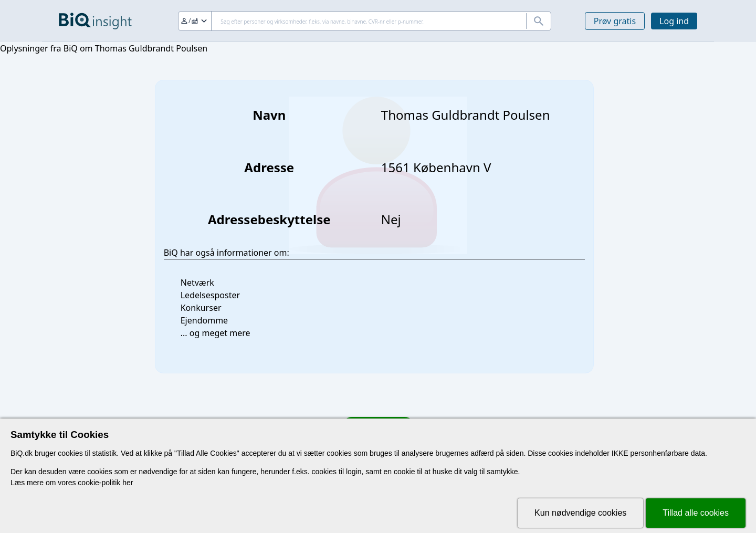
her (128, 483)
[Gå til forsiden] (95, 21)
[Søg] (365, 21)
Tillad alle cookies (696, 513)
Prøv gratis (615, 21)
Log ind (674, 21)
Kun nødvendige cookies (580, 513)
